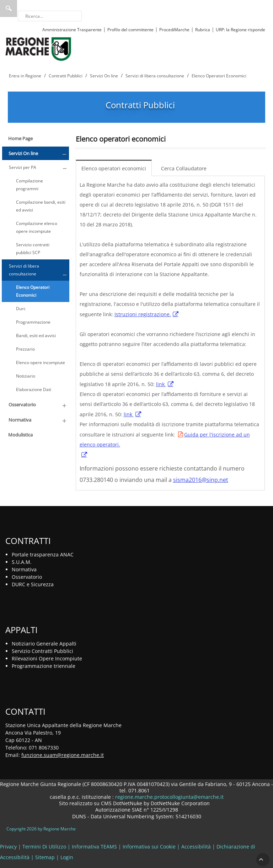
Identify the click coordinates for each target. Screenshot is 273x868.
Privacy (8, 847)
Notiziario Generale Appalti (44, 644)
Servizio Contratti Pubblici (42, 651)
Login (67, 857)
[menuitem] (116, 168)
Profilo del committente (130, 30)
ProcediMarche (174, 30)
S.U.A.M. (22, 562)
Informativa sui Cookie (149, 847)
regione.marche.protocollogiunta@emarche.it (169, 797)
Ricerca (9, 9)
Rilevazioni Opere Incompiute (47, 658)
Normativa (24, 569)
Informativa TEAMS (94, 847)
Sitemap (45, 857)
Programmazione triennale (44, 666)
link (161, 384)
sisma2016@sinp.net (201, 480)
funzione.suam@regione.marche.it (63, 755)
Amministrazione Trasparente (72, 30)
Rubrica (203, 30)
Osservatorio (27, 577)
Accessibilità (196, 847)
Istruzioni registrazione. (143, 314)
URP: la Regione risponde (240, 30)
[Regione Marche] (38, 48)
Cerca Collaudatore (184, 168)
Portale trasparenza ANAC (43, 554)
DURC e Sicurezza (33, 584)
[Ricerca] (50, 16)
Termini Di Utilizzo (44, 847)
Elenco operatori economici (114, 168)
